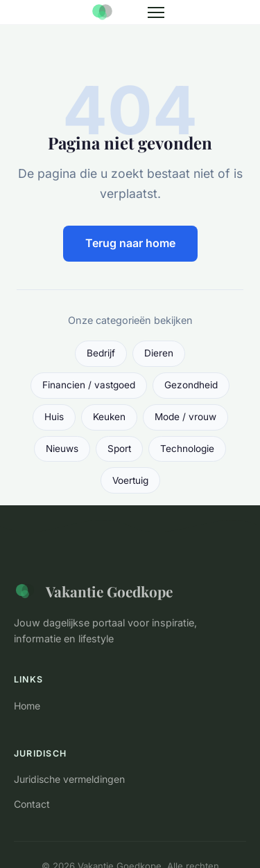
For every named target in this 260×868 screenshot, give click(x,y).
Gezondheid (191, 385)
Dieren (159, 353)
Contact (32, 804)
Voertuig (130, 480)
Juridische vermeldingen (69, 779)
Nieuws (62, 449)
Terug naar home (130, 243)
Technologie (187, 449)
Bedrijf (101, 353)
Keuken (109, 417)
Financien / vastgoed (89, 385)
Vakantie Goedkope (93, 591)
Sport (119, 449)
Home (27, 706)
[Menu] (156, 12)
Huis (54, 417)
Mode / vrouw (185, 417)
